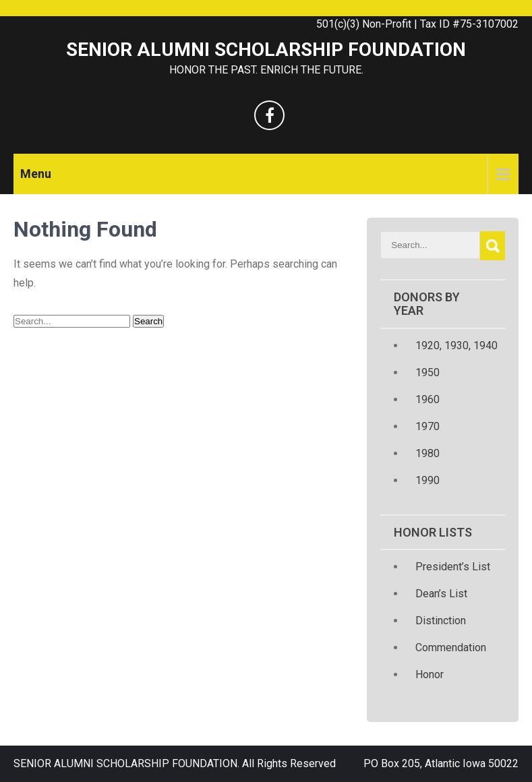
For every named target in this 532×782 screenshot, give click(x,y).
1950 (427, 372)
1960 (427, 399)
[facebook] (269, 115)
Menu (36, 174)
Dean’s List (441, 594)
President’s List (453, 567)
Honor (430, 674)
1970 (427, 426)
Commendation (451, 648)
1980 (427, 453)
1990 (427, 480)
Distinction (441, 621)
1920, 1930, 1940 (456, 345)
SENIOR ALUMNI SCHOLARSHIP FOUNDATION (266, 50)
